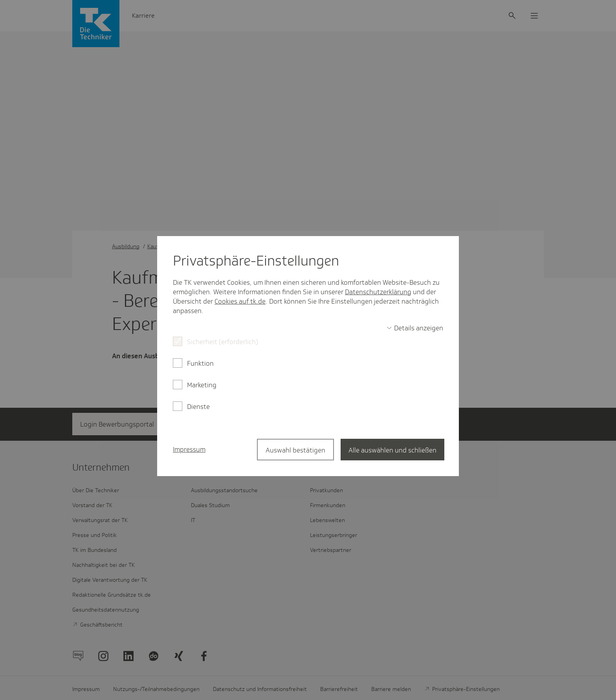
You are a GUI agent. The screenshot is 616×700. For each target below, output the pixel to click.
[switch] (415, 328)
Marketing (202, 385)
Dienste (198, 407)
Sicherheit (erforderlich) (223, 342)
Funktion (200, 363)
